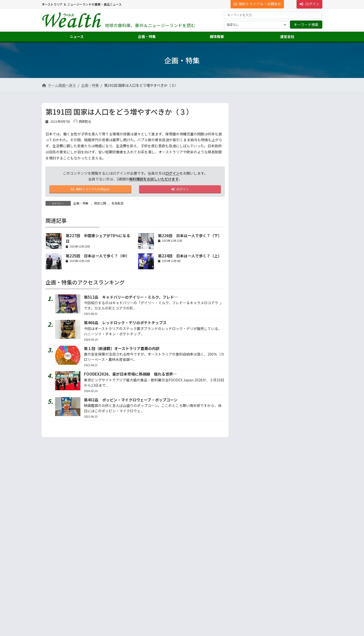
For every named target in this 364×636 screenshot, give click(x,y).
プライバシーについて (92, 534)
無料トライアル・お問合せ (257, 4)
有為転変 (118, 205)
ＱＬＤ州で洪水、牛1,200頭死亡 (288, 119)
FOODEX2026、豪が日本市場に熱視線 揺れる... (291, 141)
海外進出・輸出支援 (254, 572)
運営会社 (243, 554)
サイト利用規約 (57, 534)
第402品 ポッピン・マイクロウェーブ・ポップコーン (131, 401)
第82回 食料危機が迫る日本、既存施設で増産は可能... (292, 198)
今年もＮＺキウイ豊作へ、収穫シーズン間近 (291, 179)
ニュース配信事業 (252, 590)
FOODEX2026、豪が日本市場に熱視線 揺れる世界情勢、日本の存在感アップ (151, 375)
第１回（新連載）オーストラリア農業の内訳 (122, 350)
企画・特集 (81, 205)
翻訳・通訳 (247, 581)
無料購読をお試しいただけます (154, 179)
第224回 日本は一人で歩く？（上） (190, 257)
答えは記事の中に (301, 336)
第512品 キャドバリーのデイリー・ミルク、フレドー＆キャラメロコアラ (148, 298)
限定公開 (100, 205)
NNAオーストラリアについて (259, 599)
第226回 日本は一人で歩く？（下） (190, 237)
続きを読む (306, 276)
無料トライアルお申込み (90, 190)
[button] (86, 567)
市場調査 (246, 563)
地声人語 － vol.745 (256, 236)
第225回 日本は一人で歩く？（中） (98, 257)
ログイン (172, 173)
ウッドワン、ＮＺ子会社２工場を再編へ (291, 160)
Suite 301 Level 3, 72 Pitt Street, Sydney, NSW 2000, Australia (86, 581)
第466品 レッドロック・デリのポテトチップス (125, 324)
